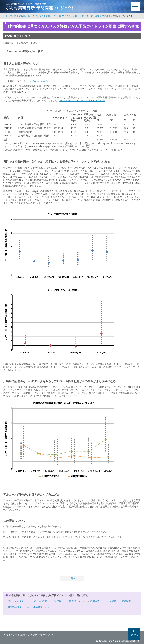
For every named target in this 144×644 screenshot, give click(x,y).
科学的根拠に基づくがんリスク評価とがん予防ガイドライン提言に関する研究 (54, 16)
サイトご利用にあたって (18, 635)
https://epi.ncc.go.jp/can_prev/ (42, 81)
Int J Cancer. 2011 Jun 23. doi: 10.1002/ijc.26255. (83, 100)
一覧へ (72, 578)
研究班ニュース (77, 601)
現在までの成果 (103, 16)
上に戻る (133, 635)
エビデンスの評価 (38, 601)
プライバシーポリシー (43, 635)
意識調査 (126, 601)
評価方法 (95, 601)
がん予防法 (58, 601)
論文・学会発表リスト (38, 607)
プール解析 (110, 601)
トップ (9, 16)
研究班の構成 (14, 607)
